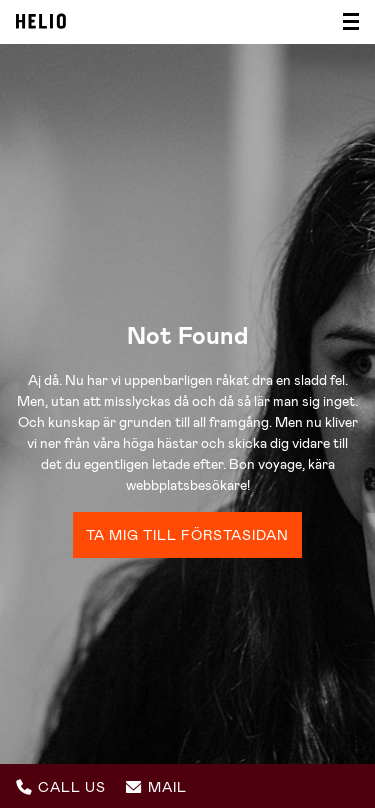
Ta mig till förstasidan (187, 535)
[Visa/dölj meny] (345, 22)
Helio (41, 21)
